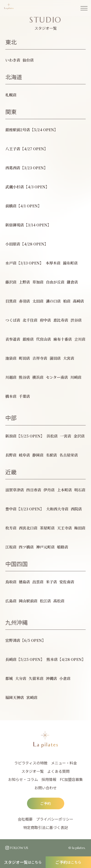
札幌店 (11, 95)
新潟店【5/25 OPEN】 (25, 436)
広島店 (11, 601)
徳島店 (24, 582)
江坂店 (11, 547)
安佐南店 (67, 582)
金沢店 (79, 436)
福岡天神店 (15, 697)
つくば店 (13, 320)
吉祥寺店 (40, 358)
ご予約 (68, 862)
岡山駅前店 (28, 601)
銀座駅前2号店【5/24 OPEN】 (32, 130)
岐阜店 (24, 455)
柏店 (67, 301)
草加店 (38, 282)
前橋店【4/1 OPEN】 (23, 206)
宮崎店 (32, 697)
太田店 (38, 301)
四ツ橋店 (26, 547)
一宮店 (66, 436)
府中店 (45, 320)
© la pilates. (77, 848)
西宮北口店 (28, 528)
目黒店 (11, 301)
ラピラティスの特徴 (31, 763)
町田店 (24, 358)
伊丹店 (49, 490)
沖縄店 (51, 678)
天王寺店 (64, 528)
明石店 (80, 490)
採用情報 (49, 779)
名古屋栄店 (69, 455)
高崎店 (78, 301)
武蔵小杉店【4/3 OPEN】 (27, 187)
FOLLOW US (19, 848)
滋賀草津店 (15, 490)
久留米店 (36, 678)
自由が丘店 (55, 282)
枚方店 (11, 528)
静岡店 (38, 455)
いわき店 (13, 60)
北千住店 (30, 320)
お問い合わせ (46, 788)
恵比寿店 (61, 320)
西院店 (76, 509)
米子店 (51, 582)
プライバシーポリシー (55, 819)
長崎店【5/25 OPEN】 (25, 659)
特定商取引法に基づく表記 (46, 827)
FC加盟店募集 (71, 779)
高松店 (59, 601)
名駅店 (51, 455)
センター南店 (57, 377)
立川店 (80, 339)
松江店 (45, 601)
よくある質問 (58, 771)
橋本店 (11, 396)
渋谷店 (76, 320)
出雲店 (38, 582)
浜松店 (52, 436)
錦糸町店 (70, 263)
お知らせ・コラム (23, 779)
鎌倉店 (72, 282)
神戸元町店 (45, 547)
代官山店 (44, 339)
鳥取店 (11, 582)
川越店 (11, 377)
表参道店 (13, 339)
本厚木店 (53, 263)
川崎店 (76, 377)
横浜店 (38, 377)
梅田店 (80, 528)
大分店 (21, 678)
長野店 (11, 455)
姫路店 (63, 547)
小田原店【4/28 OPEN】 (27, 244)
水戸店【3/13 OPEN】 (24, 263)
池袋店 (11, 358)
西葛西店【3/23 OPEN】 (26, 168)
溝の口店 (53, 301)
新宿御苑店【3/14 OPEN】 (28, 225)
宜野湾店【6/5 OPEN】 (25, 640)
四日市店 (34, 490)
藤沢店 (11, 282)
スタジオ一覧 (23, 862)
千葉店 (24, 396)
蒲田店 (55, 358)
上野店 (24, 282)
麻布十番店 (63, 339)
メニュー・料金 (64, 763)
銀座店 (28, 339)
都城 (9, 678)
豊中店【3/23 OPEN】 (25, 509)
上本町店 (64, 490)
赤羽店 (24, 301)
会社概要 (25, 819)
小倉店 (65, 678)
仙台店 (28, 60)
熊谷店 (24, 377)
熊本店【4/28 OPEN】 (66, 659)
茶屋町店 (47, 528)
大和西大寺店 (57, 509)
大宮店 (69, 358)
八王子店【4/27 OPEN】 (27, 149)
